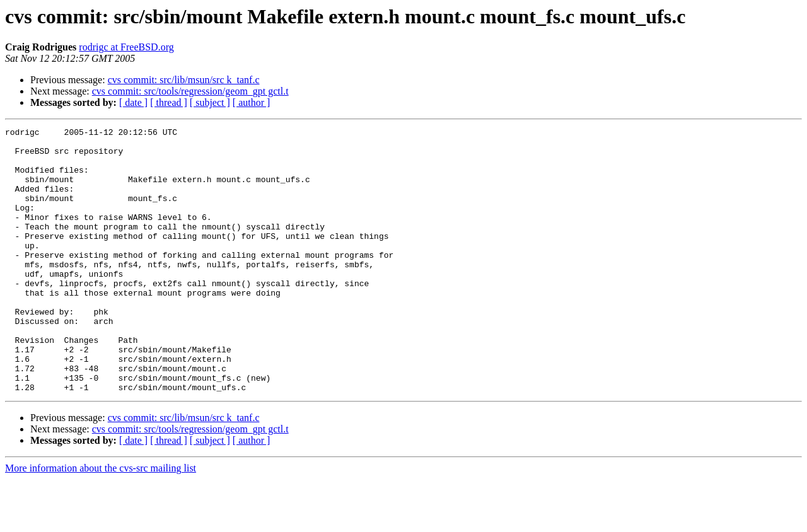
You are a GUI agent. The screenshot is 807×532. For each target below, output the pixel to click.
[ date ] (133, 102)
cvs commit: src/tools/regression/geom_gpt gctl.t (190, 91)
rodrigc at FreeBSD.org (126, 47)
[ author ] (252, 102)
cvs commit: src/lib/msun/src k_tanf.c (184, 80)
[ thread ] (169, 102)
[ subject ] (210, 102)
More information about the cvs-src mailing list (101, 521)
